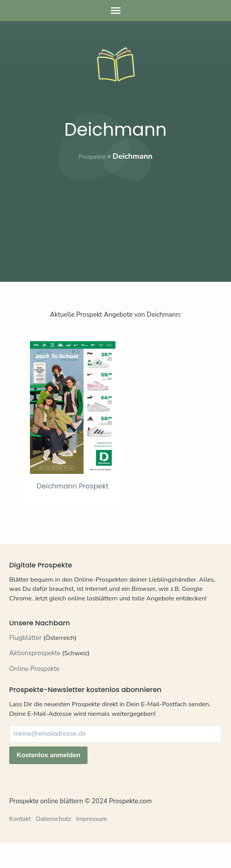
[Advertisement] (115, 215)
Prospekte (92, 156)
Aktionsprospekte (35, 679)
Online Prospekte (34, 695)
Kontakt (21, 844)
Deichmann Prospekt (81, 510)
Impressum (94, 844)
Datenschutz (55, 844)
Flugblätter (26, 663)
